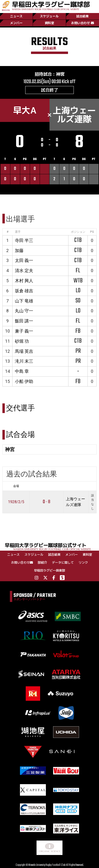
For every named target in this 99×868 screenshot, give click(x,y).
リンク (83, 562)
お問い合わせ (83, 23)
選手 (18, 232)
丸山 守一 (24, 311)
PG (92, 232)
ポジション (78, 232)
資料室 (49, 23)
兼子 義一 (24, 331)
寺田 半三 (24, 240)
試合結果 (82, 16)
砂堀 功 (22, 341)
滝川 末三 (24, 361)
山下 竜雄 (24, 301)
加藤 (19, 250)
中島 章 (22, 371)
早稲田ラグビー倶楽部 (49, 570)
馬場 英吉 (24, 351)
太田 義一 (24, 260)
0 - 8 (46, 502)
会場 (16, 486)
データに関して (63, 562)
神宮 (60, 74)
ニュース (16, 16)
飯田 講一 (24, 321)
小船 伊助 (24, 381)
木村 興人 (24, 281)
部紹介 (42, 562)
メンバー (16, 23)
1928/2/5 (16, 502)
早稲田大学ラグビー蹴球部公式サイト (52, 546)
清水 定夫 (24, 270)
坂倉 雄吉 (24, 291)
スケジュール (49, 16)
